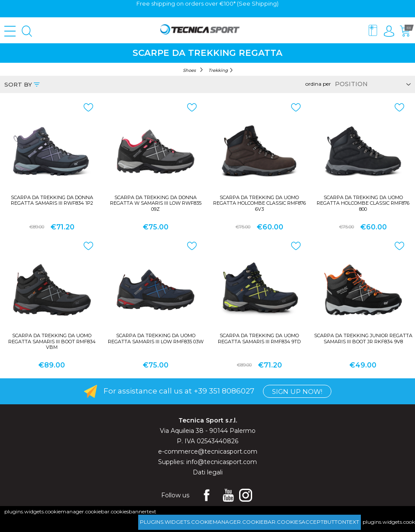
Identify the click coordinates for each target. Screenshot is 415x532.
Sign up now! (297, 392)
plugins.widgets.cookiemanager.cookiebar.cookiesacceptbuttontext (250, 522)
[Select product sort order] (371, 84)
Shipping (264, 3)
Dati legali (208, 472)
